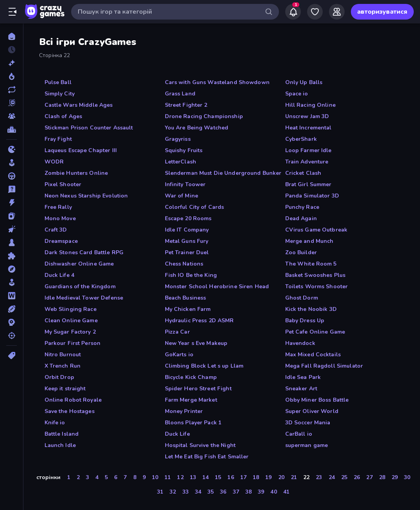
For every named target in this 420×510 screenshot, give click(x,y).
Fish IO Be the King (191, 275)
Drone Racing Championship (204, 116)
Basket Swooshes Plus (315, 275)
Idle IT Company (187, 230)
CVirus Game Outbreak (316, 230)
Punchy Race (302, 207)
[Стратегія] (12, 322)
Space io (297, 94)
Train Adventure (307, 162)
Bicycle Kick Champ (191, 377)
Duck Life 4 (59, 275)
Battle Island (62, 434)
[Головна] (12, 36)
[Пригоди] (12, 269)
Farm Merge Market (191, 400)
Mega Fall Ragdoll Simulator (324, 366)
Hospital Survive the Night (200, 445)
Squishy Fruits (184, 150)
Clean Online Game (71, 321)
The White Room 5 (311, 264)
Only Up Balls (304, 82)
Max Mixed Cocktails (313, 355)
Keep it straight (65, 389)
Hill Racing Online (310, 105)
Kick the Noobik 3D (311, 309)
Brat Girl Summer (308, 184)
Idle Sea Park (303, 377)
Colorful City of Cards (195, 207)
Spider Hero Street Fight (198, 389)
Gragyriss (178, 139)
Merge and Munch (309, 241)
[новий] (12, 63)
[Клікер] (12, 229)
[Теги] (12, 356)
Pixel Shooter (63, 184)
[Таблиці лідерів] (12, 129)
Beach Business (186, 298)
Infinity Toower (185, 184)
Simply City (60, 94)
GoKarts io (179, 355)
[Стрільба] (12, 336)
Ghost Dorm (302, 298)
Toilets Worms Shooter (317, 286)
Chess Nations (184, 264)
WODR (54, 162)
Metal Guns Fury (187, 241)
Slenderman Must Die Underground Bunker (223, 173)
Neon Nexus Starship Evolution (86, 196)
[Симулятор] (12, 282)
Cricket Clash (303, 173)
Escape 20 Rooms (188, 218)
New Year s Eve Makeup (196, 343)
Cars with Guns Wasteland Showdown (217, 82)
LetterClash (181, 162)
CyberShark (301, 139)
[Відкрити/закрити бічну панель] (13, 12)
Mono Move (60, 218)
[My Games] (315, 12)
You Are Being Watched (197, 128)
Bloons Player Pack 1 (193, 423)
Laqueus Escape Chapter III (81, 150)
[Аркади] (12, 163)
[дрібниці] (12, 189)
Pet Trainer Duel (187, 252)
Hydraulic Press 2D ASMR (199, 321)
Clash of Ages (63, 116)
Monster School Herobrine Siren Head (217, 286)
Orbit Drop (59, 377)
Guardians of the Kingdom (80, 286)
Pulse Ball (58, 82)
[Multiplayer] (12, 116)
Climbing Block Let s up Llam (204, 366)
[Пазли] (12, 256)
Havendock (300, 343)
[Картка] (12, 216)
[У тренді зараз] (12, 76)
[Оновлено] (12, 90)
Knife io (55, 423)
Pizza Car (177, 332)
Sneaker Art (301, 389)
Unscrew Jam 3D (307, 116)
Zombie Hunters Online (76, 173)
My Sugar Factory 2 (70, 332)
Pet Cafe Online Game (315, 332)
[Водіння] (12, 176)
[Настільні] (12, 242)
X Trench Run (63, 366)
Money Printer (184, 411)
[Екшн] (12, 203)
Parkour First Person (73, 343)
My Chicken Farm (188, 309)
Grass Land (180, 94)
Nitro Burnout (63, 355)
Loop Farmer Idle (308, 150)
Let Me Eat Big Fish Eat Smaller (207, 457)
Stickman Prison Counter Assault (89, 128)
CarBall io (299, 434)
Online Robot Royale (73, 400)
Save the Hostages (70, 411)
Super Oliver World (312, 411)
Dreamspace (61, 241)
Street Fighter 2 (186, 105)
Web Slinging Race (71, 309)
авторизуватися (382, 12)
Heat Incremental (308, 128)
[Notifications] (293, 12)
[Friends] (337, 12)
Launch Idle (60, 445)
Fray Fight (58, 139)
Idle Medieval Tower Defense (84, 298)
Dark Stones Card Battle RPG (84, 252)
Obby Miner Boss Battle (317, 400)
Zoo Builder (301, 252)
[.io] (12, 149)
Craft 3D (56, 230)
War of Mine (181, 196)
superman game (307, 445)
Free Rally (58, 207)
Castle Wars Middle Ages (79, 105)
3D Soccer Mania (308, 423)
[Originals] (12, 103)
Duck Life (177, 434)
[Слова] (12, 296)
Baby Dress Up (305, 321)
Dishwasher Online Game (79, 264)
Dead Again (301, 218)
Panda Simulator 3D (312, 196)
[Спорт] (12, 309)
